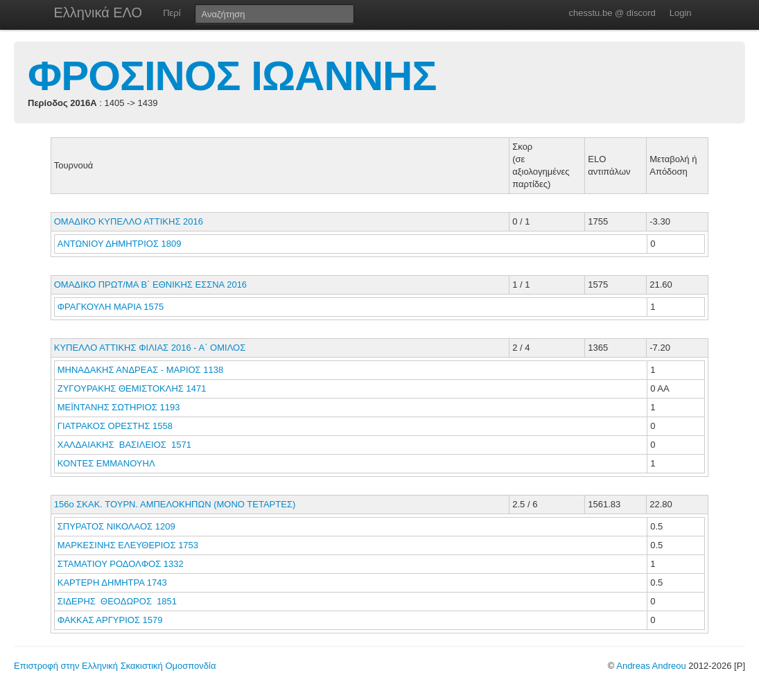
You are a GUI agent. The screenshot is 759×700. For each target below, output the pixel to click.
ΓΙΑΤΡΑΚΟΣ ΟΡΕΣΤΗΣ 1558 (115, 426)
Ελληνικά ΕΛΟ (98, 12)
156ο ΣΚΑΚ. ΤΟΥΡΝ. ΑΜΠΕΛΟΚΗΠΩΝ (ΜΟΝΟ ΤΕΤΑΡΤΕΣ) (175, 504)
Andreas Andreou (651, 666)
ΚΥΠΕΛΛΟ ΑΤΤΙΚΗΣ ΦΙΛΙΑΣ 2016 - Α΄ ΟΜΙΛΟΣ (150, 348)
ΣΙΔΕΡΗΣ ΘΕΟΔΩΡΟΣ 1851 (117, 601)
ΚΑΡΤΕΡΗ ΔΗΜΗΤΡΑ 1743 (112, 583)
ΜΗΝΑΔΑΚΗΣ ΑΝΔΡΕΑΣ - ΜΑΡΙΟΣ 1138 (140, 370)
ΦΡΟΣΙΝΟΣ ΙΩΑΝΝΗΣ (232, 76)
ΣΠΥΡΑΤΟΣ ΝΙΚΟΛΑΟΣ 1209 (116, 526)
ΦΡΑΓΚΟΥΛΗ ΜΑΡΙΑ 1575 (111, 307)
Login (681, 13)
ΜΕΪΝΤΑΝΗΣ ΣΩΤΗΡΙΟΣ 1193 (119, 407)
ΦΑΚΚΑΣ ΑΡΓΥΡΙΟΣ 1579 (110, 620)
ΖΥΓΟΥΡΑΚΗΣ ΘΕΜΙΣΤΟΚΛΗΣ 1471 (132, 388)
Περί (172, 13)
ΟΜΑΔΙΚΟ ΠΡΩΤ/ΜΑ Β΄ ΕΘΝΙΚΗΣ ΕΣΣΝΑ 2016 (150, 285)
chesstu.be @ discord (612, 13)
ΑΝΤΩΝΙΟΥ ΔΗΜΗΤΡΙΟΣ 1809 (120, 244)
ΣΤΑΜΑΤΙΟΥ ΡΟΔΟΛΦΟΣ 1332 (121, 564)
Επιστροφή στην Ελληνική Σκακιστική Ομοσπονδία (115, 666)
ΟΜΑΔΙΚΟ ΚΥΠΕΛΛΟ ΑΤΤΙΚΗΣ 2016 (129, 221)
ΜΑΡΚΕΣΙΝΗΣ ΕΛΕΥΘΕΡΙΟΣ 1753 (128, 545)
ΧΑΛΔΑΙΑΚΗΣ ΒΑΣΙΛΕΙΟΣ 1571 (124, 445)
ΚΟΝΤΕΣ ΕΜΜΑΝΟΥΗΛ (107, 463)
